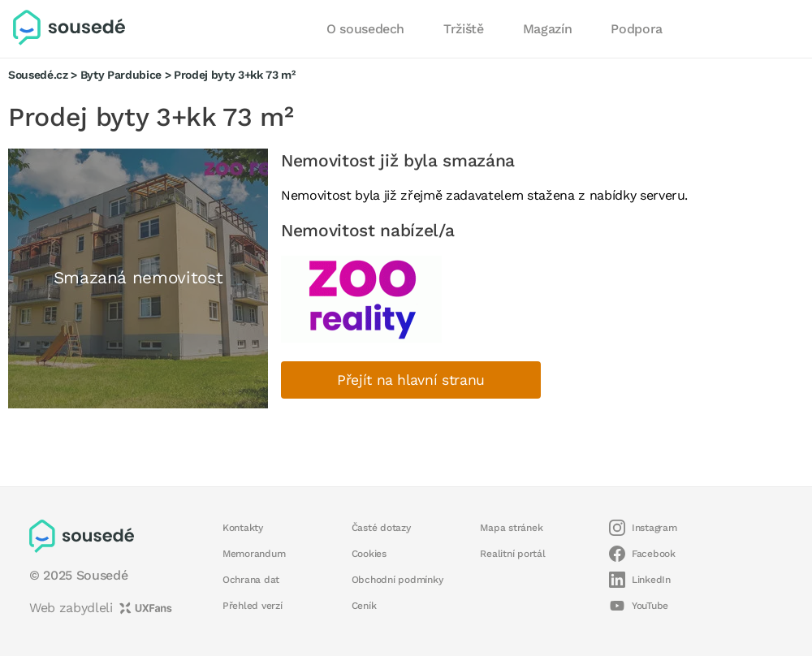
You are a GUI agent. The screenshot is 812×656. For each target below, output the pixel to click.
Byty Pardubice (121, 75)
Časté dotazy (381, 528)
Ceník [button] (364, 606)
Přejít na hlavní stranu (411, 380)
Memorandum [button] (254, 554)
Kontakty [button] (243, 528)
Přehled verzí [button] (253, 606)
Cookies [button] (369, 554)
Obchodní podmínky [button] (397, 580)
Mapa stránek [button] (511, 528)
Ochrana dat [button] (251, 580)
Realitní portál (512, 554)
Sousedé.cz (38, 75)
